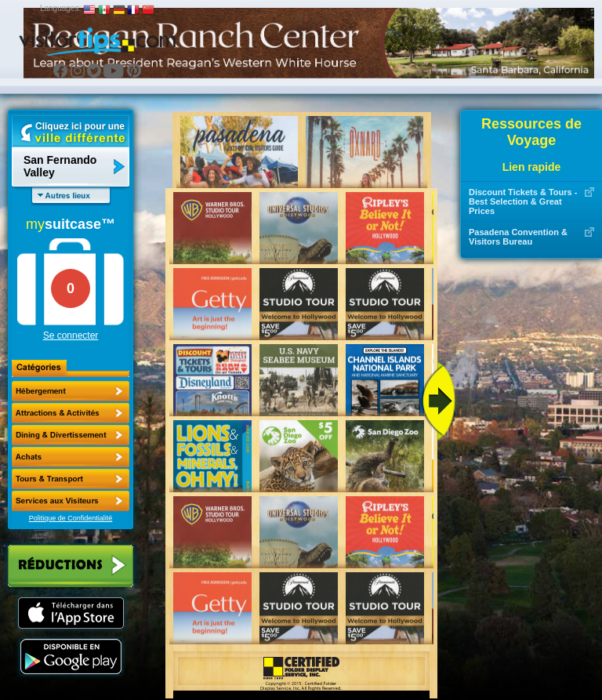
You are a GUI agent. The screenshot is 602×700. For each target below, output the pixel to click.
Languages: (60, 8)
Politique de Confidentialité (71, 518)
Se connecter (71, 335)
